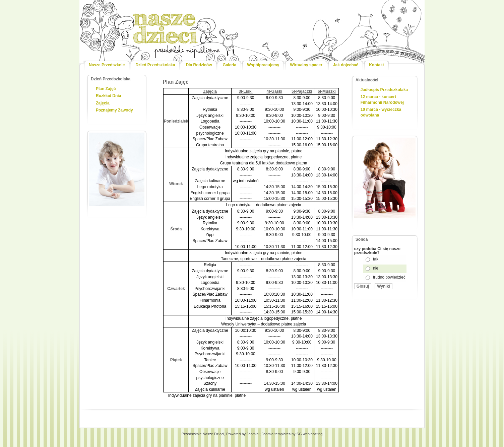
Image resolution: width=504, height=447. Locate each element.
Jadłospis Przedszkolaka (384, 90)
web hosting (313, 434)
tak (376, 259)
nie (376, 268)
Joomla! (253, 434)
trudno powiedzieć (389, 277)
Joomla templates (276, 434)
